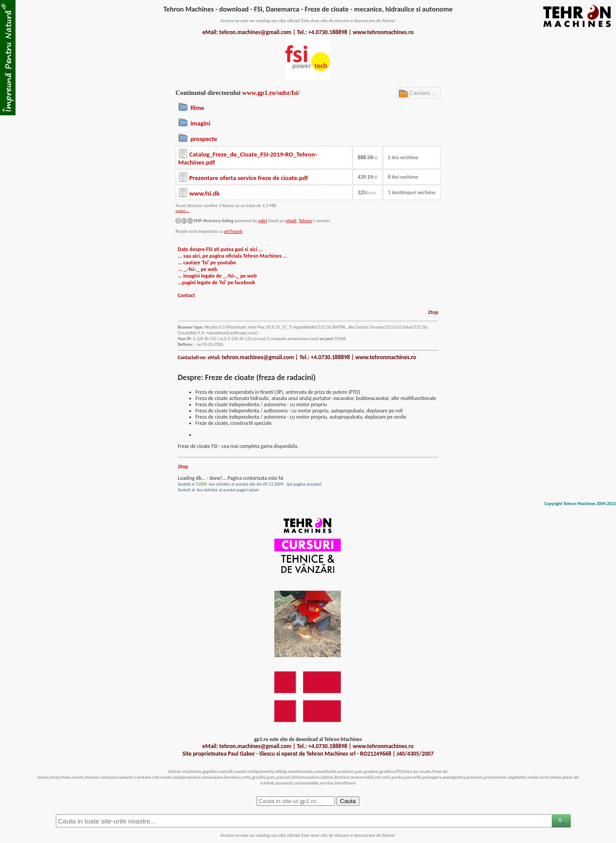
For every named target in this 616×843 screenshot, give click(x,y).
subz (283, 93)
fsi (295, 93)
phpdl (291, 221)
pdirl (263, 221)
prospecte (204, 139)
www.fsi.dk (204, 193)
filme (197, 108)
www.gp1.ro (259, 93)
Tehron (305, 221)
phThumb (233, 231)
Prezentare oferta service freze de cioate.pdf (249, 178)
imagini (201, 123)
